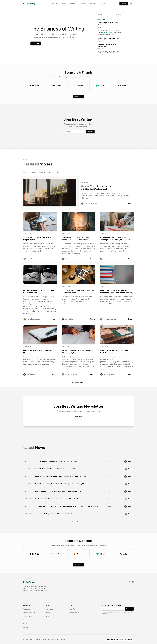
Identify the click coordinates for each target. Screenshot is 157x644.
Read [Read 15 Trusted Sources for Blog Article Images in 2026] (131, 469)
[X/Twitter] (130, 586)
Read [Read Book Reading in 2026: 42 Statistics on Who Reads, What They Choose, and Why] (131, 506)
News (64, 4)
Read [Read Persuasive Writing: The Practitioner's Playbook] (131, 514)
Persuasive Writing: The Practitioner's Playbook (38, 352)
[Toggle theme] (132, 4)
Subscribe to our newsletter (111, 605)
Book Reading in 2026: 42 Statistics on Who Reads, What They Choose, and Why (117, 291)
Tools (103, 4)
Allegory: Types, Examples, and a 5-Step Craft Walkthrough (96, 188)
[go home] (29, 582)
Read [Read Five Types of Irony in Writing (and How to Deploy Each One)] (131, 491)
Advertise (79, 96)
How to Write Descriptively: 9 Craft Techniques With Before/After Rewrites (116, 239)
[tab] (26, 172)
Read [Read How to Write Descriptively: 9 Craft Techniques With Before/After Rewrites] (131, 484)
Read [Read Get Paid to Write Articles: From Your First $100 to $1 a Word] (131, 499)
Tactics (83, 4)
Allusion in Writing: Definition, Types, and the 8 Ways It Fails (116, 352)
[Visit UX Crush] (100, 86)
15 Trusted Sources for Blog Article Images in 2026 (37, 239)
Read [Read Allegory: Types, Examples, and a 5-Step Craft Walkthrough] (131, 461)
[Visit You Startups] (56, 86)
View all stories (78, 382)
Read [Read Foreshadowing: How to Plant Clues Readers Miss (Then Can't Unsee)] (131, 476)
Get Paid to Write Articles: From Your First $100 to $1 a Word (78, 291)
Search (55, 4)
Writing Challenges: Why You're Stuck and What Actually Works (78, 352)
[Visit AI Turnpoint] (78, 86)
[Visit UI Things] (34, 86)
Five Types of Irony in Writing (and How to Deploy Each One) (40, 291)
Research (93, 4)
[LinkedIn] (133, 586)
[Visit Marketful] (123, 86)
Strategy (73, 4)
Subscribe (124, 4)
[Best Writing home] (30, 4)
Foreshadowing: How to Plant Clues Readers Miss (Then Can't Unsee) (76, 239)
